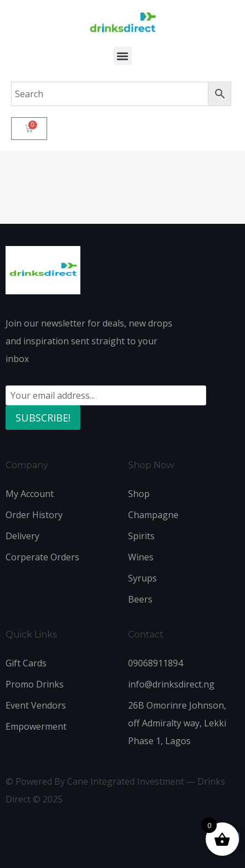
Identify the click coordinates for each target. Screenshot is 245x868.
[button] (123, 56)
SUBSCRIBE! (43, 418)
